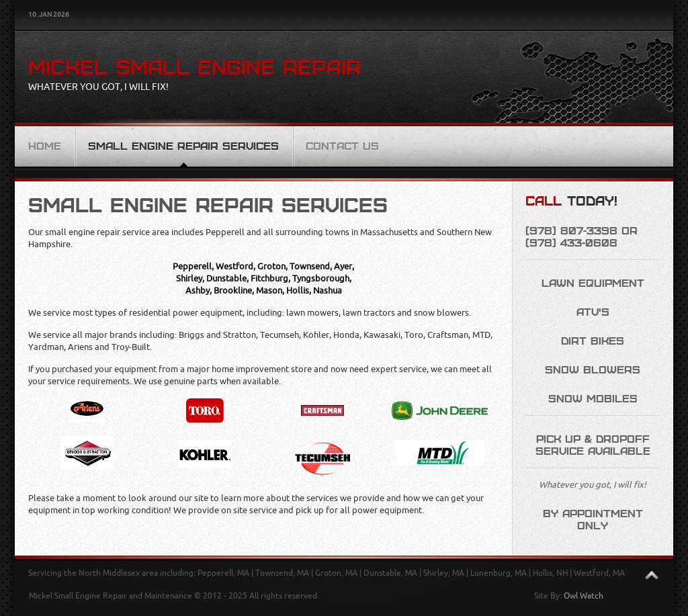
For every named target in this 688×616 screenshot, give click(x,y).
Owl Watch (584, 596)
